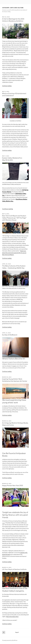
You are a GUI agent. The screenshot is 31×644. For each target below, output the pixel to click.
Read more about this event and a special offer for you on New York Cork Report (14, 253)
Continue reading (7, 86)
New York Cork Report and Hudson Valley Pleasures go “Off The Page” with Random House (14, 218)
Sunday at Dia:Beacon (10, 335)
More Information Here (12, 617)
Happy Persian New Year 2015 (13, 486)
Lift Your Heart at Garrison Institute (14, 569)
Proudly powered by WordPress (10, 640)
